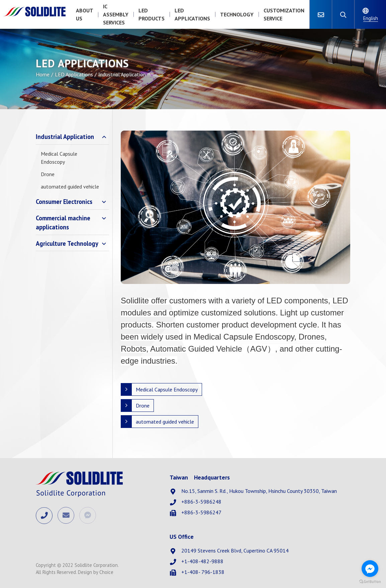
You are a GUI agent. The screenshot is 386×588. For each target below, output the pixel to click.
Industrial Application (65, 137)
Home (43, 74)
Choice (106, 572)
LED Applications (74, 74)
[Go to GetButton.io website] (370, 581)
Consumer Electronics (64, 202)
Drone (48, 174)
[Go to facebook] (370, 569)
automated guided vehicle (70, 187)
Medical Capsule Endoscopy (59, 158)
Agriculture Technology (67, 243)
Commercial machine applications (63, 223)
